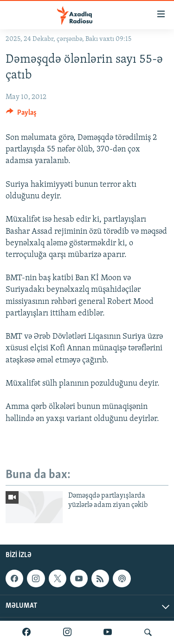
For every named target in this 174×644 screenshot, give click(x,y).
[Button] (21, 115)
